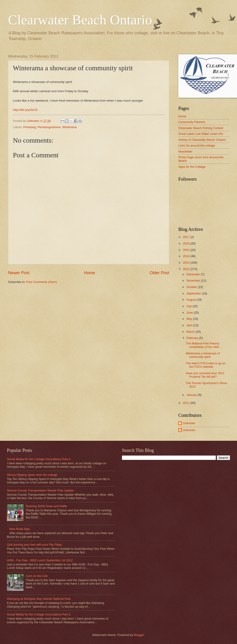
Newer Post (19, 273)
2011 (187, 403)
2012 (187, 269)
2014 (187, 256)
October (192, 287)
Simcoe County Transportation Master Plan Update (40, 490)
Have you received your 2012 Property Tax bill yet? (205, 375)
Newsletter (185, 151)
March (191, 332)
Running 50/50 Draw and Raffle (46, 506)
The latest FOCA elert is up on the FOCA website (205, 365)
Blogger (139, 635)
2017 (187, 237)
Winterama (69, 127)
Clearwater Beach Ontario (80, 20)
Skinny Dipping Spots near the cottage (32, 475)
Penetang (30, 127)
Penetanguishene (49, 127)
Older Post (159, 273)
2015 (187, 250)
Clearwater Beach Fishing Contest (201, 128)
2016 (187, 243)
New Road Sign (19, 529)
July (189, 306)
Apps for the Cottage (192, 167)
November (194, 281)
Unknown (189, 423)
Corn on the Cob (37, 576)
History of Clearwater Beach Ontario (202, 140)
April (190, 325)
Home (90, 273)
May (190, 319)
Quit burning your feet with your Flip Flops (34, 545)
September (194, 293)
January (192, 395)
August (191, 300)
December (194, 274)
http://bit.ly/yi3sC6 (25, 110)
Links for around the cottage (197, 146)
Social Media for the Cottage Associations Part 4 (39, 459)
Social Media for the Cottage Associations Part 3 (39, 614)
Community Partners (192, 122)
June (190, 313)
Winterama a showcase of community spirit (203, 355)
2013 (187, 263)
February (193, 338)
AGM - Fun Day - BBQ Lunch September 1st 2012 (40, 560)
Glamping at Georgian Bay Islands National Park (39, 599)
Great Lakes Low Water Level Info (201, 134)
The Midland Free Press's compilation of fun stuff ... (204, 345)
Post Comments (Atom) (42, 282)
